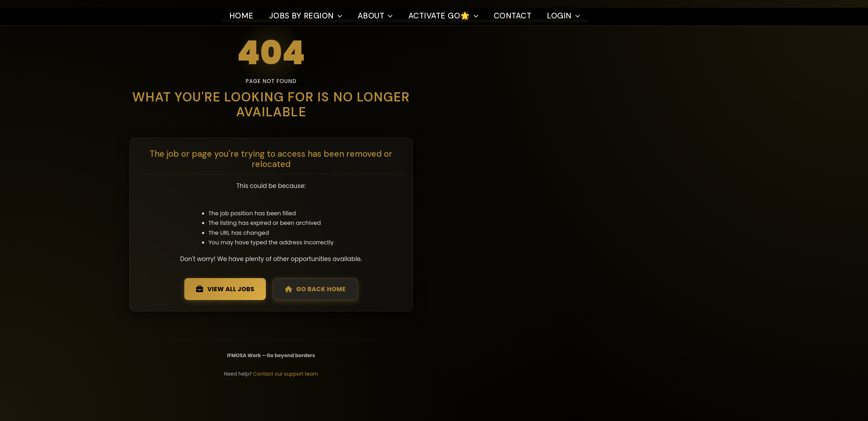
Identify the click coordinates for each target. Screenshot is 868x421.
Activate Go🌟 (449, 8)
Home (242, 8)
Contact (521, 8)
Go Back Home (417, 314)
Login (574, 8)
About (378, 8)
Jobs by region (307, 8)
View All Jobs (322, 314)
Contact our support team (385, 402)
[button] (340, 8)
